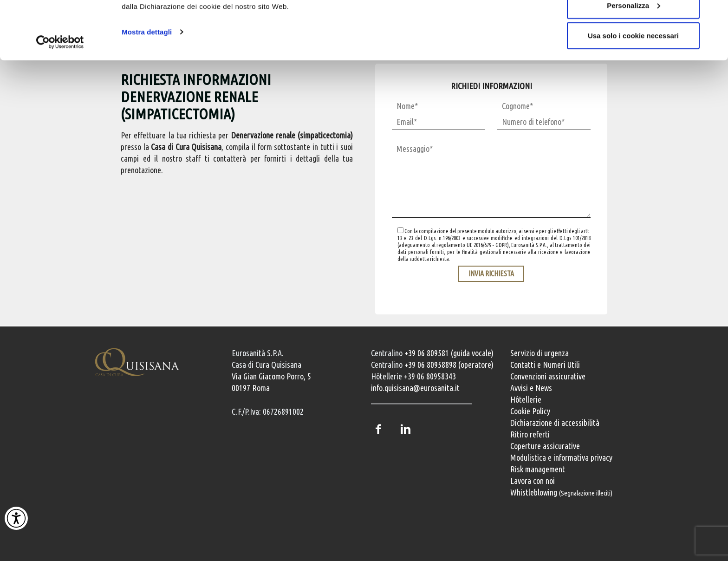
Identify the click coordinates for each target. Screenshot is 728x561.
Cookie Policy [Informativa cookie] (530, 411)
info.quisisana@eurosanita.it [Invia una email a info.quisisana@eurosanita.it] (415, 388)
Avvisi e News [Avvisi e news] (531, 388)
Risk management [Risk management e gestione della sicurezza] (538, 469)
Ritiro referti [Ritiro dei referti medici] (530, 434)
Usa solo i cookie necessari (633, 85)
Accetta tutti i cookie (634, 24)
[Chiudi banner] (714, 14)
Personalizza (634, 55)
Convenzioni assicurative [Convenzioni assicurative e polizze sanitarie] (548, 376)
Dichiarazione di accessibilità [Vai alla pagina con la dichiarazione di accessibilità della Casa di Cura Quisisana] (555, 423)
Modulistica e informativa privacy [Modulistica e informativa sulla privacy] (561, 457)
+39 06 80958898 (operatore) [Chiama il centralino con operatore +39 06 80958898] (449, 365)
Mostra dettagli (147, 82)
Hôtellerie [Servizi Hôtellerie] (526, 399)
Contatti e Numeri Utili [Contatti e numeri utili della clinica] (545, 365)
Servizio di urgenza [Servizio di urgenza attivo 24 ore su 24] (539, 353)
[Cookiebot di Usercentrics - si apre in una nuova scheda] (60, 92)
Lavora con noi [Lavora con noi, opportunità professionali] (533, 481)
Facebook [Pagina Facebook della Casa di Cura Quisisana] (378, 429)
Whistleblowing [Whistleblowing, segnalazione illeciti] (561, 492)
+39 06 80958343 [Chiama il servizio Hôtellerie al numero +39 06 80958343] (430, 376)
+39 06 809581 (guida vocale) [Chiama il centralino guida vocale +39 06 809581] (449, 353)
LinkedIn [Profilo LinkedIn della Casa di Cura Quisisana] (405, 429)
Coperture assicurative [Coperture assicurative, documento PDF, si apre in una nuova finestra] (545, 446)
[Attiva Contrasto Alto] (16, 518)
